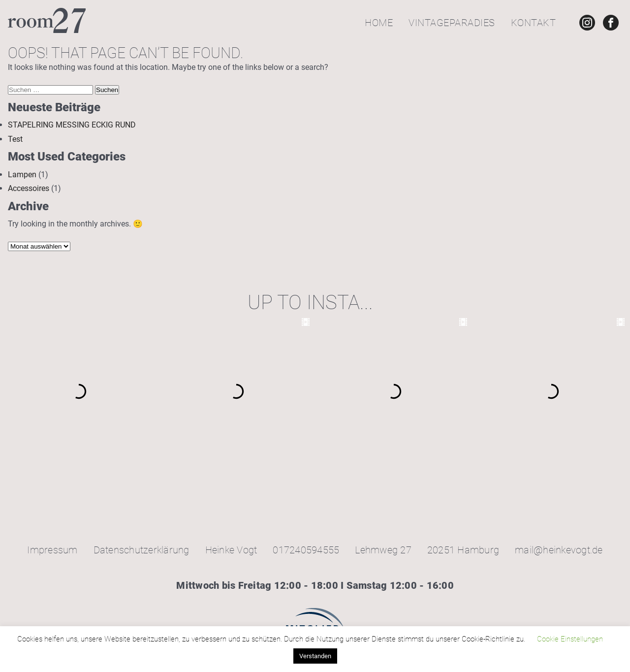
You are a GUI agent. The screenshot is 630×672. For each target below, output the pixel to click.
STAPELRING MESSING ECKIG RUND (72, 125)
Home (379, 23)
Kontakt (534, 23)
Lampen (22, 175)
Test (15, 139)
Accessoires (29, 188)
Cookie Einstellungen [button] (570, 639)
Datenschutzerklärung (142, 550)
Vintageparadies (452, 23)
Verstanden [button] (315, 656)
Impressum (52, 550)
